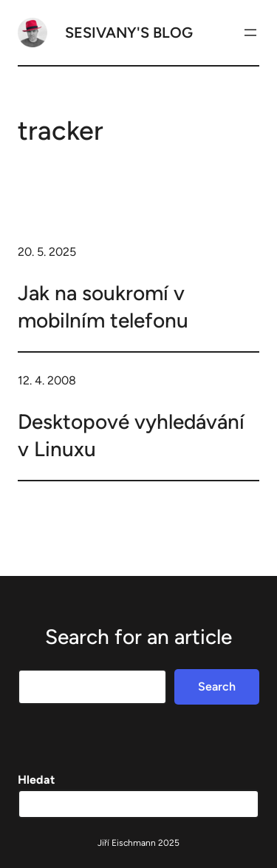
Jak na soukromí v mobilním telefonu (103, 306)
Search (217, 686)
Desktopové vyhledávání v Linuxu (131, 435)
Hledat (36, 780)
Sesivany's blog (129, 33)
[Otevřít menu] (250, 33)
